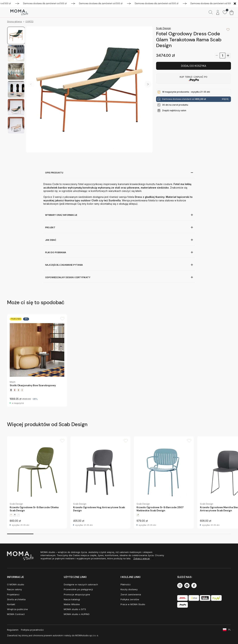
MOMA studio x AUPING (77, 614)
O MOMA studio (16, 584)
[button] (148, 84)
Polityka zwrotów (130, 599)
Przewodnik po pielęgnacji (78, 589)
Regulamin (13, 630)
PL (230, 630)
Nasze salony (14, 589)
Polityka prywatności (32, 630)
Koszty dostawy (129, 589)
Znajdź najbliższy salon (174, 110)
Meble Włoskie (72, 604)
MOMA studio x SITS (75, 609)
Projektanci (13, 594)
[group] (37, 360)
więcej (225, 99)
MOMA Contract (16, 614)
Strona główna (14, 22)
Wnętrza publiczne (17, 609)
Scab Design (163, 28)
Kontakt (11, 604)
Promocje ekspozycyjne (77, 594)
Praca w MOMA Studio (133, 604)
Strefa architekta (16, 599)
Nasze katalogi (72, 599)
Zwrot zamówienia (131, 594)
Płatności (126, 584)
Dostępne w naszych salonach (81, 584)
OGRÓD (29, 22)
